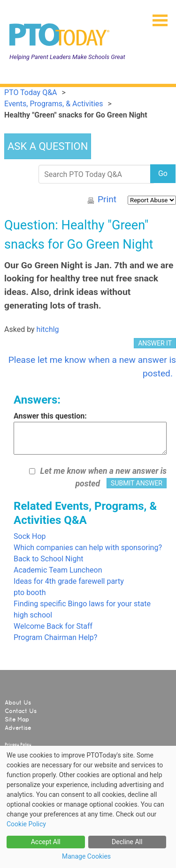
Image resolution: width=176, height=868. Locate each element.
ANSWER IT (155, 343)
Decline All (127, 842)
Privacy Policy (18, 744)
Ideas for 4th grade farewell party (69, 581)
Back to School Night (48, 559)
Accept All (46, 842)
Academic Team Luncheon (58, 570)
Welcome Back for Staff (53, 626)
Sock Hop (30, 536)
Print (107, 199)
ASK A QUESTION (48, 146)
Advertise (18, 728)
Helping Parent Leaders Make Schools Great (67, 57)
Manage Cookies (86, 856)
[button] (156, 17)
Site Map (17, 720)
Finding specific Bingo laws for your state (82, 604)
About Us (18, 703)
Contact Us (21, 711)
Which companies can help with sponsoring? (88, 548)
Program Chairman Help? (55, 637)
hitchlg (48, 329)
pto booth (30, 592)
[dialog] (88, 807)
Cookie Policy (26, 824)
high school (33, 615)
